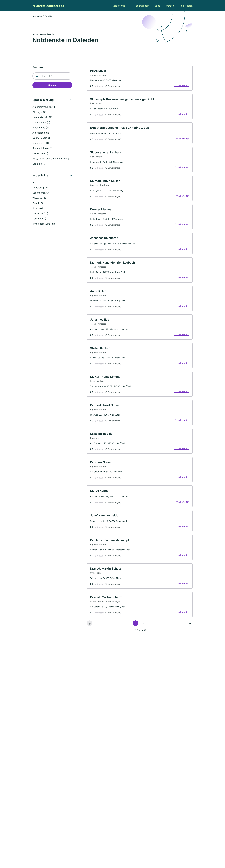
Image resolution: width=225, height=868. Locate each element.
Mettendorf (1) (40, 214)
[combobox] (52, 76)
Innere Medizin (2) (42, 117)
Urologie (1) (39, 164)
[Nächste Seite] (190, 625)
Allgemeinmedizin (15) (44, 107)
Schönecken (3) (41, 193)
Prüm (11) (37, 183)
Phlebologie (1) (41, 128)
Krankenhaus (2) (41, 123)
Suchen (52, 85)
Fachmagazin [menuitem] (142, 6)
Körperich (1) (39, 219)
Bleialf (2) (38, 203)
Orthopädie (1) (40, 154)
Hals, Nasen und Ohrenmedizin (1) (51, 159)
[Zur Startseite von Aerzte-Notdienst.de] (48, 6)
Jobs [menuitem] (157, 6)
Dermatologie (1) (42, 138)
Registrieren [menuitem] (186, 6)
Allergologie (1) (41, 133)
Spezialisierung (43, 100)
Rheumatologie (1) (42, 148)
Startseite (37, 16)
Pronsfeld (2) (40, 208)
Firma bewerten (182, 86)
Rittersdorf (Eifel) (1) (44, 224)
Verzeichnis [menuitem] (119, 6)
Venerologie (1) (41, 143)
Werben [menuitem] (170, 6)
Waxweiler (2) (40, 198)
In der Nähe (40, 176)
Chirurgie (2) (39, 112)
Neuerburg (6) (40, 188)
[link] (140, 78)
